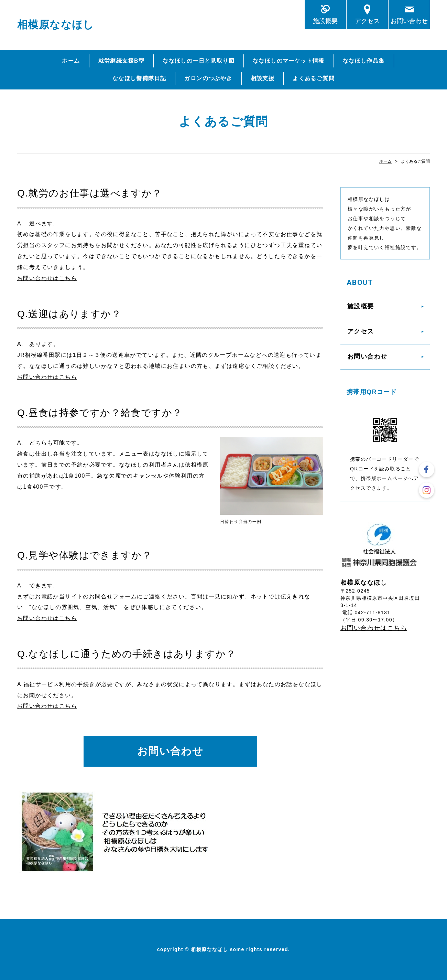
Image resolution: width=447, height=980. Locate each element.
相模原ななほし (56, 25)
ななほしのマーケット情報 (289, 61)
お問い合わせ (409, 21)
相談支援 (263, 78)
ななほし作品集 (364, 61)
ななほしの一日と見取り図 (199, 61)
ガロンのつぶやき (208, 78)
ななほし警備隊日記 (139, 78)
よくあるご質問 (314, 78)
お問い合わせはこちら (47, 278)
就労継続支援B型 (122, 61)
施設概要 (325, 21)
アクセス (367, 21)
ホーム (71, 61)
